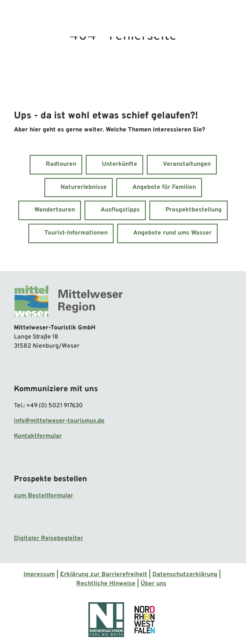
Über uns (153, 584)
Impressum (39, 575)
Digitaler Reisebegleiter (49, 538)
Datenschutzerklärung (185, 575)
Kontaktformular (38, 436)
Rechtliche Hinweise (106, 584)
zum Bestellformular (44, 495)
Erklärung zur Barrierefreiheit (104, 575)
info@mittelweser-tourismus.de (59, 421)
